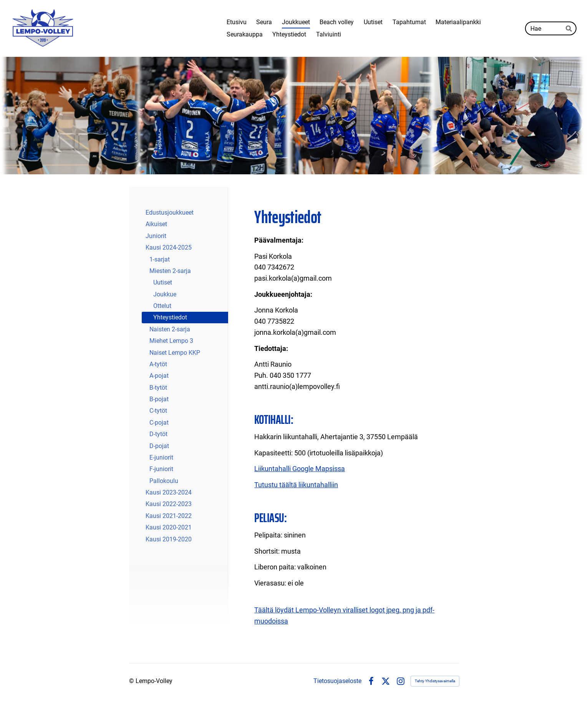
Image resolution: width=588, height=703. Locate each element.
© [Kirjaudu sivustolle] (132, 681)
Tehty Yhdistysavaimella (435, 681)
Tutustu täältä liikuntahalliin (296, 485)
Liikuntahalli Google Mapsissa (300, 469)
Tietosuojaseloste (337, 681)
